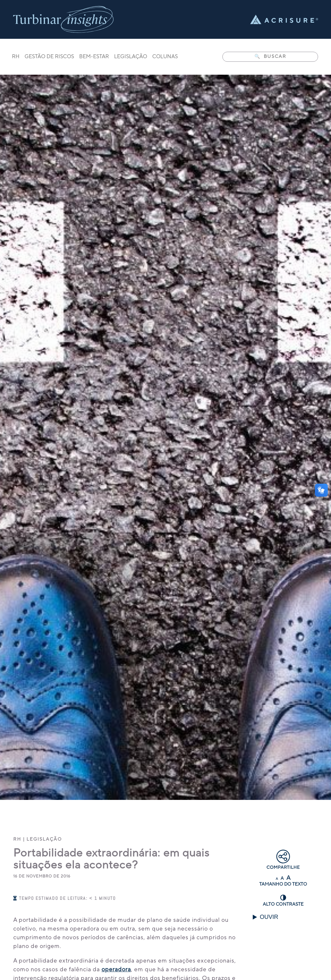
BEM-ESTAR (94, 57)
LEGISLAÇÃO (131, 57)
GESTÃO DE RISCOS (49, 57)
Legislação (44, 839)
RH (16, 57)
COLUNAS (165, 57)
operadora (116, 969)
